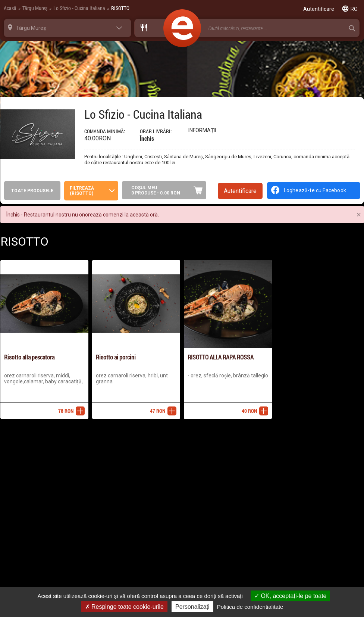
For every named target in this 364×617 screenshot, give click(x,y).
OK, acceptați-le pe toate (291, 596)
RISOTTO (120, 8)
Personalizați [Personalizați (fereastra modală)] (192, 607)
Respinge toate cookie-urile (124, 607)
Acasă (10, 8)
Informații (202, 130)
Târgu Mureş (35, 8)
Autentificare (240, 191)
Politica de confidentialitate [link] (250, 607)
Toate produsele (32, 191)
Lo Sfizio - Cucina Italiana (79, 8)
